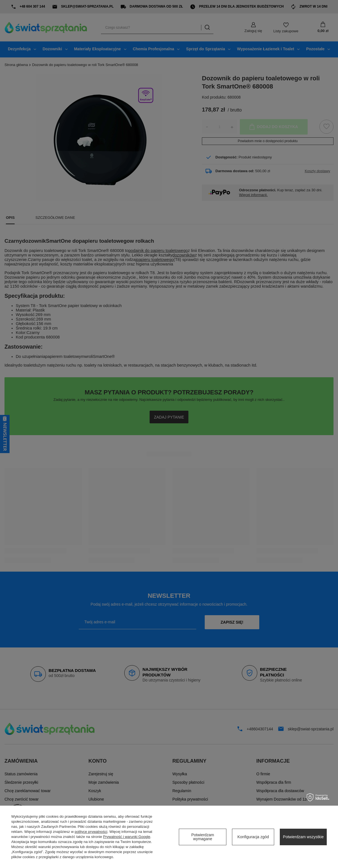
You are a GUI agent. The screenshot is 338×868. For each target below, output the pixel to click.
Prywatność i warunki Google (127, 837)
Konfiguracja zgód (253, 837)
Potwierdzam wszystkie (303, 837)
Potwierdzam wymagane (203, 837)
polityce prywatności (91, 832)
